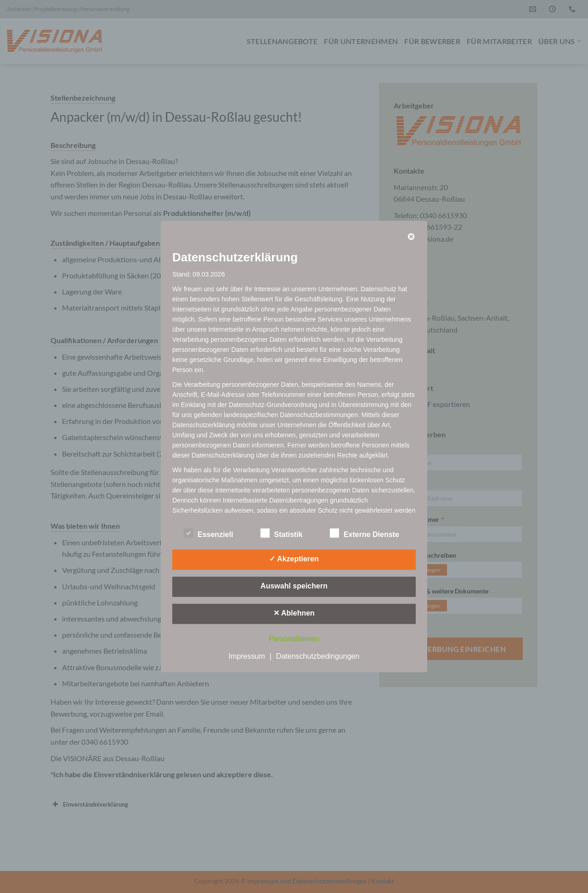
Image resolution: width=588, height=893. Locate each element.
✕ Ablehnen (294, 613)
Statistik (282, 534)
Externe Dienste (365, 534)
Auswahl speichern (294, 586)
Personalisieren (294, 639)
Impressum (247, 657)
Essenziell (208, 534)
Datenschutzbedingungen (318, 657)
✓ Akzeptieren (294, 559)
